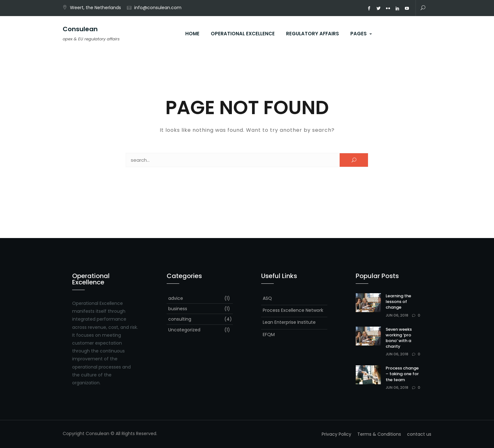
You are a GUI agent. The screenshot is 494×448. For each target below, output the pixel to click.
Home (192, 34)
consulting (180, 319)
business (178, 309)
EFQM (269, 335)
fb (369, 9)
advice (176, 298)
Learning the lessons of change (398, 302)
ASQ (267, 298)
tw (379, 9)
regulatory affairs (313, 34)
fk (388, 9)
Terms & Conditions (379, 434)
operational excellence (243, 34)
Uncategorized (184, 330)
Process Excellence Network (293, 310)
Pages (359, 34)
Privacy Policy (336, 434)
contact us (419, 434)
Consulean (80, 29)
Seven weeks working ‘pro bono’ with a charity (399, 338)
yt (407, 9)
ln (398, 9)
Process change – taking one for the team (402, 374)
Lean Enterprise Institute (289, 322)
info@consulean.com (158, 8)
